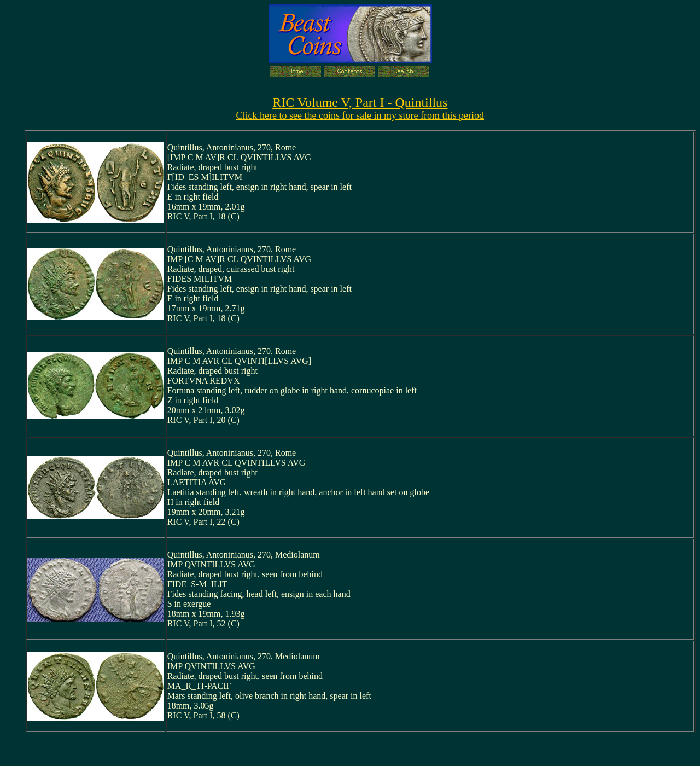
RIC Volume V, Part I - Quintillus (360, 102)
